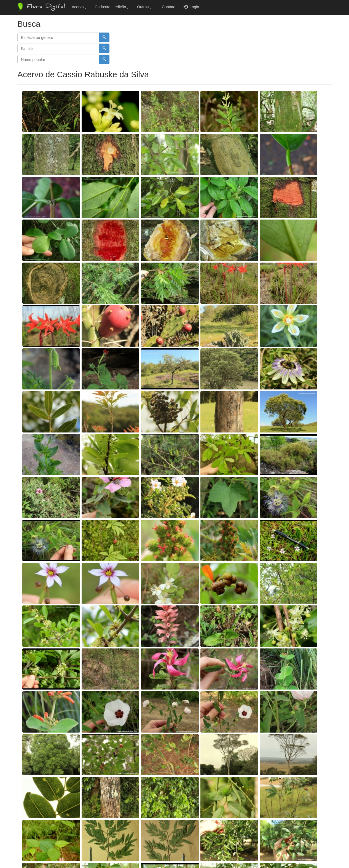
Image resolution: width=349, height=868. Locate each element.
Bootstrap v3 (335, 852)
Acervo (79, 7)
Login (191, 7)
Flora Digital (40, 7)
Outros (144, 7)
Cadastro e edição (112, 7)
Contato (167, 7)
